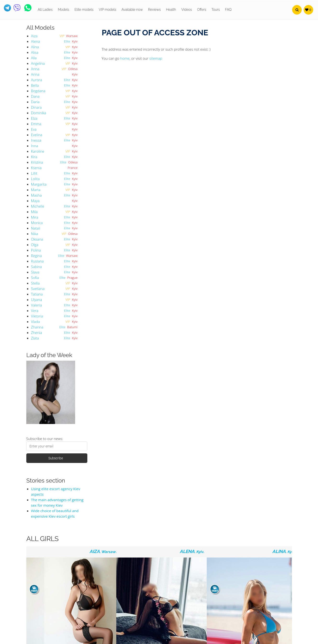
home (125, 58)
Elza (34, 118)
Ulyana (37, 300)
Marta (36, 190)
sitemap (156, 58)
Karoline (38, 151)
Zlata (35, 338)
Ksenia (36, 168)
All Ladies (45, 10)
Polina (36, 250)
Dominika (39, 113)
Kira (34, 157)
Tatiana (37, 294)
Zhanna (37, 327)
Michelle (38, 206)
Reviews (154, 10)
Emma (36, 124)
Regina (36, 256)
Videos (187, 10)
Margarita (39, 184)
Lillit (34, 173)
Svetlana (38, 289)
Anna (35, 69)
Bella (35, 85)
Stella (35, 283)
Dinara (36, 107)
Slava (35, 272)
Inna (35, 146)
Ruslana (37, 261)
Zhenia (37, 333)
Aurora (37, 80)
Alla (34, 58)
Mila (34, 212)
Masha (36, 195)
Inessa (36, 140)
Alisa (35, 52)
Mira (35, 217)
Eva (34, 129)
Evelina (37, 135)
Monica (37, 223)
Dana (35, 96)
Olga (35, 245)
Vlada (36, 322)
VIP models (108, 10)
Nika (35, 234)
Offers (202, 10)
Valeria (36, 305)
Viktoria (37, 316)
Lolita (35, 179)
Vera (35, 311)
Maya (35, 201)
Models (64, 10)
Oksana (37, 239)
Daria (35, 102)
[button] (297, 10)
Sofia (35, 278)
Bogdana (38, 91)
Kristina (37, 162)
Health (171, 10)
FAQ (228, 10)
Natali (36, 228)
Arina (35, 74)
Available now (132, 10)
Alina (35, 47)
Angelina (38, 63)
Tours (216, 10)
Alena (36, 41)
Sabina (36, 267)
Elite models (84, 10)
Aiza (34, 36)
